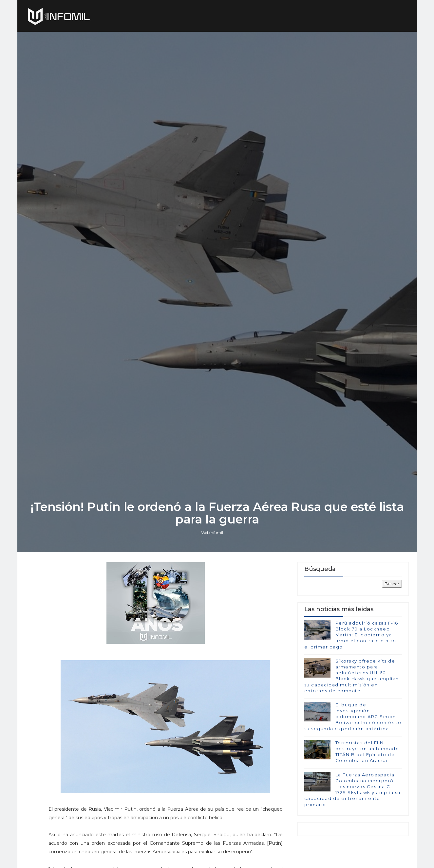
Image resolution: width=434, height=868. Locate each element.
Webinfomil (212, 532)
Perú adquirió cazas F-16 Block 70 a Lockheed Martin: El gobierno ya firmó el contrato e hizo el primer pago (351, 635)
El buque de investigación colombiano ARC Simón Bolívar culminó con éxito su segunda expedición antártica (353, 717)
